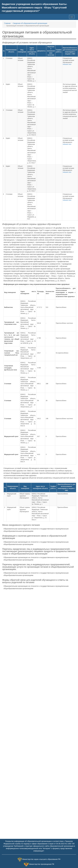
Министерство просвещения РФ (42, 864)
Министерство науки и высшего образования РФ (41, 859)
